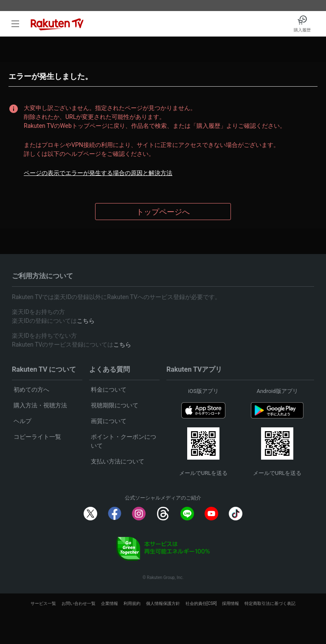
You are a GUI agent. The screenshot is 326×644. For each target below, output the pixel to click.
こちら (86, 321)
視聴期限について (115, 405)
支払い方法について (118, 461)
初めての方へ (31, 390)
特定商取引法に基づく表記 (270, 603)
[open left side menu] (15, 24)
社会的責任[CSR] (201, 603)
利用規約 (132, 603)
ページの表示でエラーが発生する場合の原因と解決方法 (98, 173)
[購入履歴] (302, 24)
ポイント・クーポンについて (124, 441)
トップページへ (163, 212)
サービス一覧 (43, 603)
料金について (109, 390)
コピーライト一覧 (37, 437)
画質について (109, 421)
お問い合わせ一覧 (79, 603)
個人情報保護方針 (163, 603)
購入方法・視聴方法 (40, 405)
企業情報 (110, 603)
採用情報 (230, 603)
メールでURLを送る (203, 473)
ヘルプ (22, 421)
